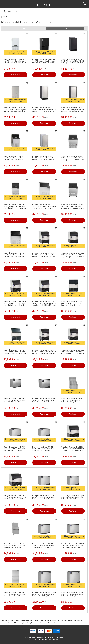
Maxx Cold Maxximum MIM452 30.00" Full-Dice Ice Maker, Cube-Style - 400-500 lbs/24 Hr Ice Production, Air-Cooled (72, 400)
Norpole (34, 623)
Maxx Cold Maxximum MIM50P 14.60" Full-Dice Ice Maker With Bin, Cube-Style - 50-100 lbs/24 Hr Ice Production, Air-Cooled (73, 109)
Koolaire (11, 623)
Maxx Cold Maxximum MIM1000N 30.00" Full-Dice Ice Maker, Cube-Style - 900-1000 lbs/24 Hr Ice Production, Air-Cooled (72, 594)
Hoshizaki (64, 620)
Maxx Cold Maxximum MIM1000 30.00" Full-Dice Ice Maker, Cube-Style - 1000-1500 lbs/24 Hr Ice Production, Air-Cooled (14, 594)
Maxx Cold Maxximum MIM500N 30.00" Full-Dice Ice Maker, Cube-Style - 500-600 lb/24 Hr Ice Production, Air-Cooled (43, 497)
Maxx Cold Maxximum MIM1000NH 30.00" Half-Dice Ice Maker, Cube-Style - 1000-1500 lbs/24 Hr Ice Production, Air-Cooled (44, 594)
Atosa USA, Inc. (44, 620)
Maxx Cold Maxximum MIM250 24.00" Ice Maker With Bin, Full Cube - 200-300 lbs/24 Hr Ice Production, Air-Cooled (71, 303)
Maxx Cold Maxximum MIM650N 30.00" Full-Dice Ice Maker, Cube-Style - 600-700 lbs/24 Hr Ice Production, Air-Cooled (43, 546)
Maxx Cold (27, 623)
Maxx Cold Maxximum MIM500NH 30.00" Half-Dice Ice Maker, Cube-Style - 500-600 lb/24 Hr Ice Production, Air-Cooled (72, 497)
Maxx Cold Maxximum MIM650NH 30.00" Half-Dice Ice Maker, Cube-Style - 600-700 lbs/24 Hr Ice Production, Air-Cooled (72, 546)
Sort (65, 29)
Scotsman (41, 623)
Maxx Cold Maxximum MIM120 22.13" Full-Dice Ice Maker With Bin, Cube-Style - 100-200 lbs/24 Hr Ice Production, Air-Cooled (73, 158)
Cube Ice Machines (9, 17)
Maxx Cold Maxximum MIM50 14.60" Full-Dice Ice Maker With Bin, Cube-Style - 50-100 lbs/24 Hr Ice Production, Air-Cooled (44, 109)
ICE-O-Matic (72, 620)
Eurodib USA (55, 620)
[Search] (44, 11)
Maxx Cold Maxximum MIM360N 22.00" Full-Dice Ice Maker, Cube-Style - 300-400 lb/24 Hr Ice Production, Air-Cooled (14, 400)
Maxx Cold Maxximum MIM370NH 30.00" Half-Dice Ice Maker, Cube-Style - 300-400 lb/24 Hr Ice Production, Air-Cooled (44, 449)
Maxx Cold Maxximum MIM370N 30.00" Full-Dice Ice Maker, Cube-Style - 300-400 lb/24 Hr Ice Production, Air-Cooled (14, 449)
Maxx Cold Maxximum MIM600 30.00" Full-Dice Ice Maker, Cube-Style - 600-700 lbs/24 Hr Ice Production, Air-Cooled (14, 546)
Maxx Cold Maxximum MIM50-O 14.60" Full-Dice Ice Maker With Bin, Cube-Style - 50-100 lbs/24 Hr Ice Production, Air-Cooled (44, 158)
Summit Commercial (55, 623)
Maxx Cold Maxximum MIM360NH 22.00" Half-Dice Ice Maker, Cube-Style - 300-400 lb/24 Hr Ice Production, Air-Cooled (44, 400)
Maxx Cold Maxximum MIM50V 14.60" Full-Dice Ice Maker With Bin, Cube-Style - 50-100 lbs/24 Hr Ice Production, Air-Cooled (73, 61)
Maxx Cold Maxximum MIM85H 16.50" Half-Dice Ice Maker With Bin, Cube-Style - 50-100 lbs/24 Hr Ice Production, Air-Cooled (15, 206)
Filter (24, 29)
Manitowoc (18, 623)
